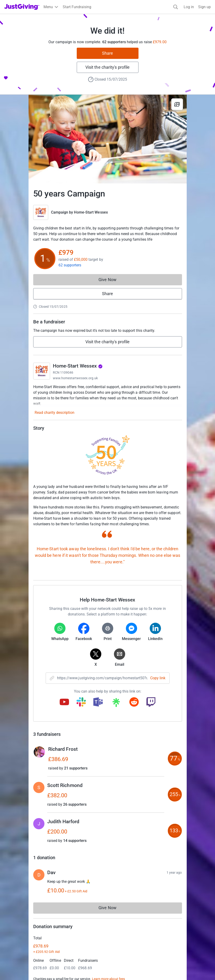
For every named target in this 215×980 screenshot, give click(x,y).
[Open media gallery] (108, 139)
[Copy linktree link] (116, 704)
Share (107, 53)
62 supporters (70, 265)
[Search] (176, 7)
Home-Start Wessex (91, 212)
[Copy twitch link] (151, 702)
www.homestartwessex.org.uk (75, 378)
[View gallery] (177, 104)
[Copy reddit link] (134, 702)
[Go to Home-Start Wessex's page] (42, 371)
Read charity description (55, 413)
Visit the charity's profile (107, 67)
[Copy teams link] (98, 702)
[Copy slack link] (81, 702)
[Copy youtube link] (64, 702)
